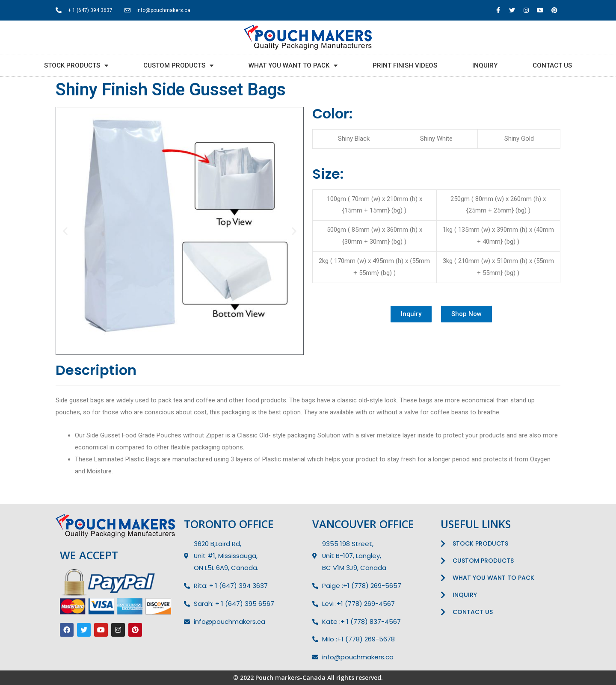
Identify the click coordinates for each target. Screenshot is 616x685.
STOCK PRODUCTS (76, 66)
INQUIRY (485, 65)
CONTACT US (552, 65)
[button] (411, 314)
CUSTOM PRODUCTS (178, 66)
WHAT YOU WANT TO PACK (293, 66)
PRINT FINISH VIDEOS (405, 65)
